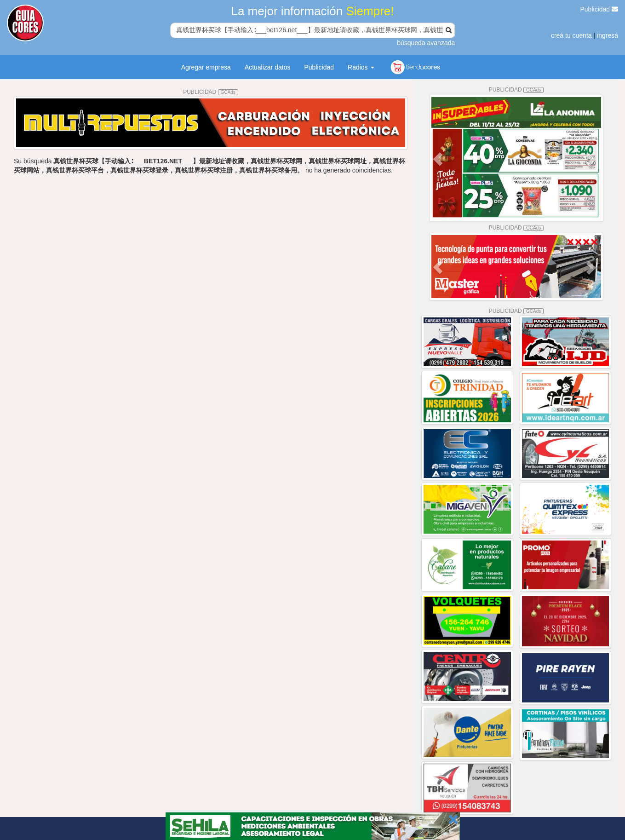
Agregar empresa (206, 67)
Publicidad (599, 9)
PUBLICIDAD (211, 92)
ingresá (608, 35)
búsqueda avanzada (426, 43)
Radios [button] (361, 67)
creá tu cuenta (571, 35)
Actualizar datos (268, 67)
